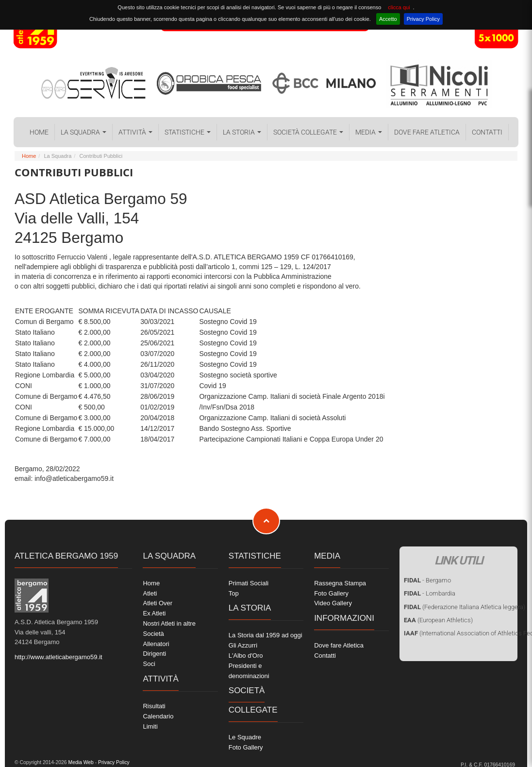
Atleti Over (158, 603)
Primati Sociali (249, 583)
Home (39, 132)
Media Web (80, 762)
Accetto (388, 19)
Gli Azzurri (243, 645)
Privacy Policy (423, 19)
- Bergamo (427, 580)
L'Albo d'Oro (246, 656)
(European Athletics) (438, 620)
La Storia (242, 132)
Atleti (150, 593)
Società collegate (308, 132)
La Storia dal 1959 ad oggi (266, 635)
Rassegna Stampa (340, 583)
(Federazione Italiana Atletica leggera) (465, 607)
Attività (135, 132)
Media (369, 132)
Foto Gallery (246, 747)
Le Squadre (245, 737)
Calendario (158, 716)
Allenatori (156, 644)
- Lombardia (430, 593)
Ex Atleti (154, 613)
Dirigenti (154, 654)
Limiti (150, 726)
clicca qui (399, 7)
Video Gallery (333, 603)
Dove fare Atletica (427, 132)
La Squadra (83, 132)
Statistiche (188, 132)
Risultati (154, 706)
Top (234, 593)
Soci (149, 664)
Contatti (487, 132)
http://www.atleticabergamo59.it (58, 657)
